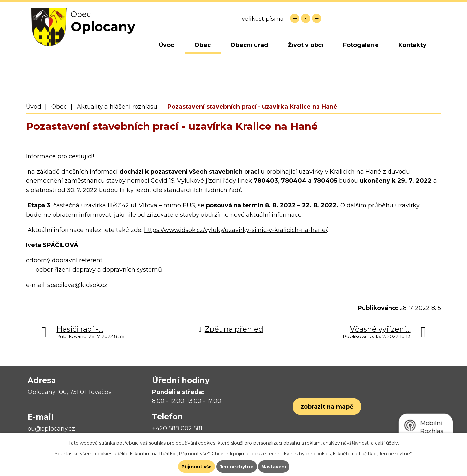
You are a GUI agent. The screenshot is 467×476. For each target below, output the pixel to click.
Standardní (306, 18)
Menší (295, 18)
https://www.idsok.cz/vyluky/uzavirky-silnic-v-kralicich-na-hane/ (235, 230)
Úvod (167, 45)
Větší (317, 18)
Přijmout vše (197, 467)
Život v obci (306, 45)
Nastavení (274, 467)
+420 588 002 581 (177, 428)
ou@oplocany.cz (51, 429)
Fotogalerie (361, 45)
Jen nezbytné (237, 467)
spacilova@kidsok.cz (77, 285)
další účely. (387, 443)
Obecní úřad (249, 45)
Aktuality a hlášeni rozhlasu (117, 107)
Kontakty (412, 45)
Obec (203, 45)
